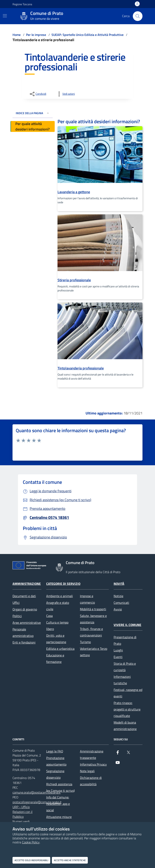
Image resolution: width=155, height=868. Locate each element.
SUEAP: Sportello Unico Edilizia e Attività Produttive (87, 35)
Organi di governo (25, 609)
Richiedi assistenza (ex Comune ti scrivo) (60, 787)
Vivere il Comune (127, 625)
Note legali (87, 771)
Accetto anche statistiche (70, 860)
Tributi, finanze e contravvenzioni (91, 632)
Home (17, 35)
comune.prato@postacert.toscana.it (37, 792)
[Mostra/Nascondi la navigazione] (5, 16)
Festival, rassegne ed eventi (128, 693)
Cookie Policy (31, 842)
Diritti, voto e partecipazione (56, 639)
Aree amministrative (27, 623)
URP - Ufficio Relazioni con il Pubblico (23, 812)
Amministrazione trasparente (92, 754)
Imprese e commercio (87, 599)
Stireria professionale (74, 280)
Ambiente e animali (60, 596)
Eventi (118, 657)
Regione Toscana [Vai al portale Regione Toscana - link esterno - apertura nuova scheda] (22, 4)
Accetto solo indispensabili (31, 860)
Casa (49, 616)
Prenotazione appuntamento (56, 761)
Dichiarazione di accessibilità (91, 781)
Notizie (118, 596)
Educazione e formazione (55, 658)
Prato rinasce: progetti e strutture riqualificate (127, 709)
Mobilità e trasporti (93, 609)
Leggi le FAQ (55, 751)
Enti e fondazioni (24, 642)
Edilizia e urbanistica (60, 649)
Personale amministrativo (23, 632)
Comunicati (121, 603)
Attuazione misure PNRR (59, 820)
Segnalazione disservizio (55, 774)
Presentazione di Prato (125, 640)
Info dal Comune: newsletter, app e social (58, 804)
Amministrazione (27, 584)
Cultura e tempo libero (57, 626)
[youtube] (118, 764)
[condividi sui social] (38, 94)
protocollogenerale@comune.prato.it (37, 802)
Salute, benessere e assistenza (93, 619)
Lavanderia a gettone (74, 192)
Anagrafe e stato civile (58, 606)
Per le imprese (36, 35)
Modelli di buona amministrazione (125, 726)
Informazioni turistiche (122, 680)
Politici (17, 616)
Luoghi (118, 650)
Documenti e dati (24, 596)
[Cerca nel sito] (138, 16)
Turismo (85, 642)
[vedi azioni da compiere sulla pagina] (65, 94)
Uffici (16, 603)
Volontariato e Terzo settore (94, 652)
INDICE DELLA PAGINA (33, 113)
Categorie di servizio (63, 584)
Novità (119, 584)
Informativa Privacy (93, 764)
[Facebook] (118, 754)
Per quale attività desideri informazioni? (32, 126)
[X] (128, 754)
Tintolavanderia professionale (81, 368)
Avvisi (118, 609)
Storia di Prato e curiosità (125, 667)
